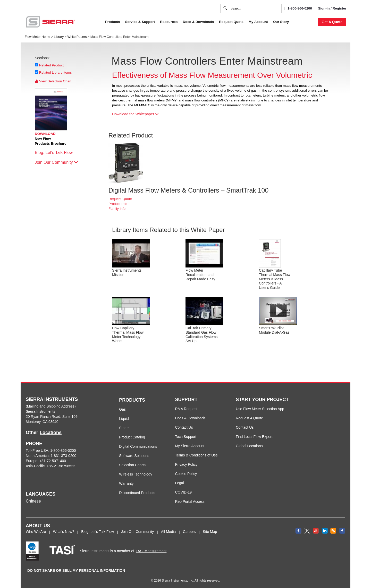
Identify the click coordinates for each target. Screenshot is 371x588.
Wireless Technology (136, 474)
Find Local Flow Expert (254, 437)
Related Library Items (56, 72)
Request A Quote (249, 418)
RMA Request (186, 409)
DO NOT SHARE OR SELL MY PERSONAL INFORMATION (76, 570)
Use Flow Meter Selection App (260, 409)
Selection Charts (132, 465)
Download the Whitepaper (136, 114)
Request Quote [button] (231, 22)
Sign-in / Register (332, 8)
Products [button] (113, 22)
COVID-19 (183, 492)
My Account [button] (258, 22)
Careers (189, 532)
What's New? (64, 532)
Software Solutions (134, 456)
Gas (122, 409)
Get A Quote (332, 22)
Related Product (52, 65)
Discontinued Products (137, 493)
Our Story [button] (281, 22)
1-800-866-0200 (300, 8)
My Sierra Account (190, 446)
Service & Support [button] (140, 22)
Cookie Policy (186, 474)
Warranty (126, 483)
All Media (168, 532)
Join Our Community (56, 162)
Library (59, 37)
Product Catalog (132, 437)
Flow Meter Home (37, 37)
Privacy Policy (186, 464)
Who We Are (36, 532)
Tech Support (186, 437)
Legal (179, 483)
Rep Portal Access (190, 501)
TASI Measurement (151, 551)
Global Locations (249, 446)
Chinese (33, 501)
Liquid (124, 419)
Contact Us (184, 427)
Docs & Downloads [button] (198, 22)
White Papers (77, 37)
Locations (51, 433)
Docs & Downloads (190, 418)
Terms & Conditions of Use (196, 455)
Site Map (210, 532)
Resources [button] (169, 22)
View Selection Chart (53, 81)
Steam (124, 428)
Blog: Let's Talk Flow (56, 153)
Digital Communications (138, 446)
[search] (225, 8)
